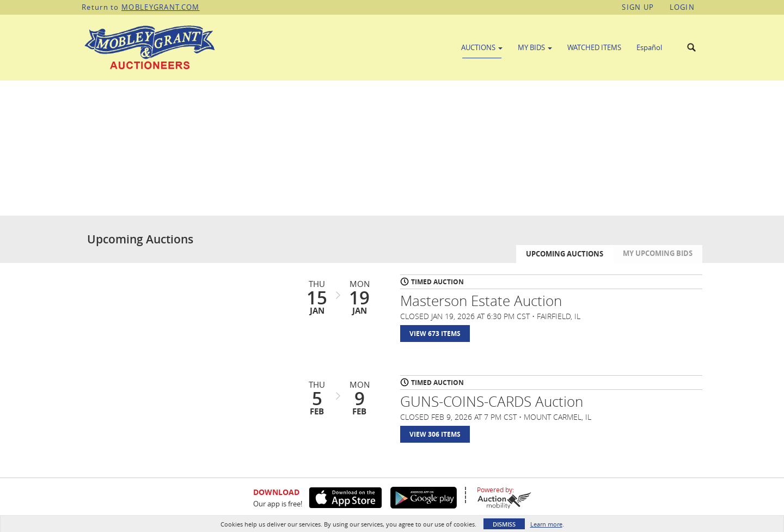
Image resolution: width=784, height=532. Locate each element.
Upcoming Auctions (565, 254)
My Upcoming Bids (658, 253)
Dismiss (504, 524)
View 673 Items (435, 334)
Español (649, 47)
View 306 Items (435, 434)
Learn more (546, 524)
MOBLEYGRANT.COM (161, 7)
